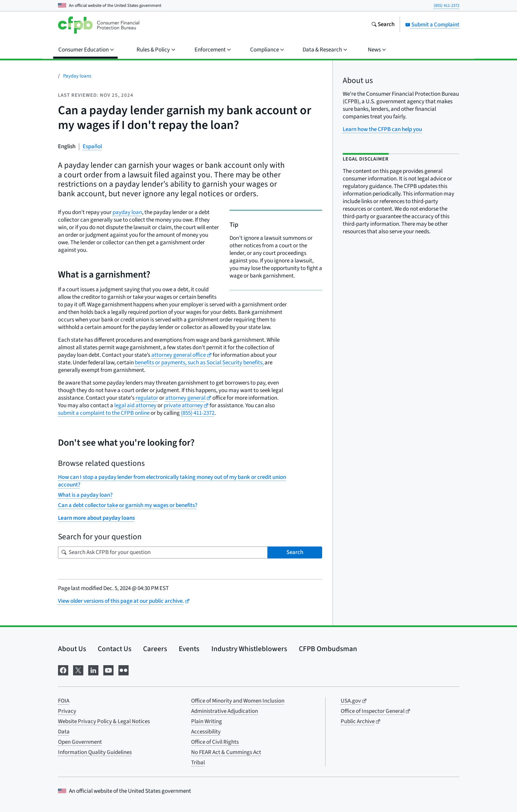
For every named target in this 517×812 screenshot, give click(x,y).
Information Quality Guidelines (95, 752)
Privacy (67, 711)
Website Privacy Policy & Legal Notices (104, 721)
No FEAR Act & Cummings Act (226, 752)
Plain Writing (207, 721)
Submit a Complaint (432, 25)
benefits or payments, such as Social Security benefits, (199, 363)
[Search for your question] (163, 552)
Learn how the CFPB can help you (382, 129)
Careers (155, 649)
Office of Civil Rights (215, 742)
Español (92, 146)
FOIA (64, 701)
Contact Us (115, 649)
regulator (147, 398)
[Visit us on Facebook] (63, 669)
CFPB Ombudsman (328, 649)
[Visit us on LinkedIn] (93, 669)
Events (189, 649)
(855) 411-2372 (447, 5)
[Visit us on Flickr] (124, 669)
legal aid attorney (135, 405)
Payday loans (77, 76)
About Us (72, 649)
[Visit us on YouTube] (108, 669)
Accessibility (206, 732)
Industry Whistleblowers (249, 649)
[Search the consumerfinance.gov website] (383, 25)
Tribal (198, 763)
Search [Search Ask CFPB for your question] (295, 552)
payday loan (127, 212)
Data (64, 732)
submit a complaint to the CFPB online (104, 413)
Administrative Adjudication (225, 711)
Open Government (80, 742)
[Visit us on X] (78, 669)
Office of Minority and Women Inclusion (238, 701)
